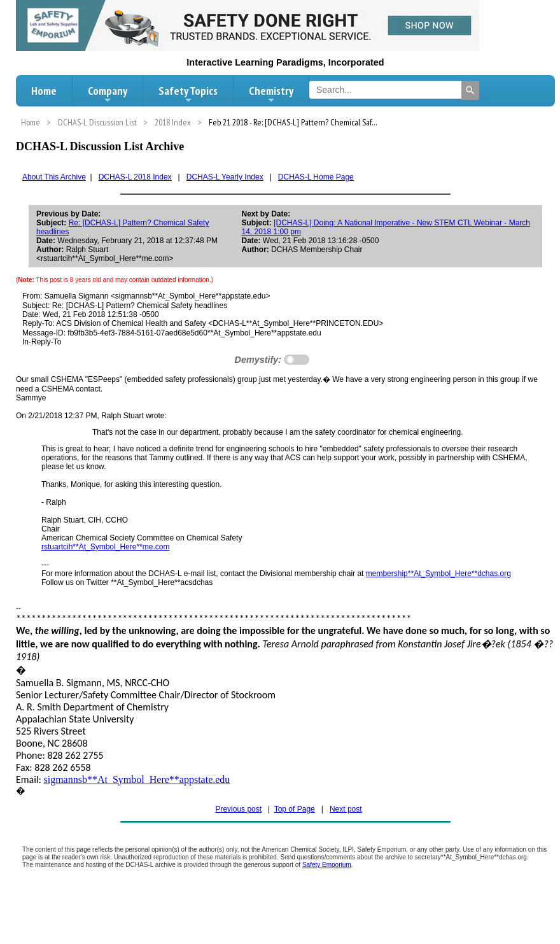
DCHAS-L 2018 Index (135, 177)
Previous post (238, 809)
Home (44, 91)
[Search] (470, 90)
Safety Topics (188, 94)
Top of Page (295, 809)
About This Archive (54, 177)
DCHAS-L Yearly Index (225, 177)
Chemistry (271, 94)
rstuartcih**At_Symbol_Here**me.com (105, 547)
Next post (346, 809)
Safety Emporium (327, 865)
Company (108, 94)
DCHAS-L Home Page (316, 177)
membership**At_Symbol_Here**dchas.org (438, 574)
